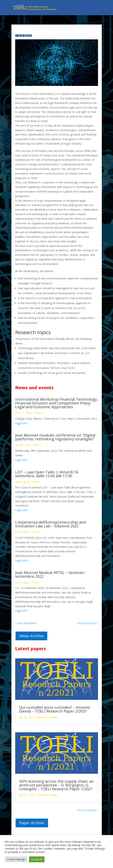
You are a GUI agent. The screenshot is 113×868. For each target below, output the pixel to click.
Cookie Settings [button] (16, 859)
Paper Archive (32, 823)
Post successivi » (88, 623)
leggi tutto (21, 423)
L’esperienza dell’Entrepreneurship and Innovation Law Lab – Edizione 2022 (51, 524)
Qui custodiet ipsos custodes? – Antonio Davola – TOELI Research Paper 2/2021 (55, 709)
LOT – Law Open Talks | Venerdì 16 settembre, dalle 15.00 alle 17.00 (47, 474)
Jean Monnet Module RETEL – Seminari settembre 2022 (50, 574)
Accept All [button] (37, 859)
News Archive (31, 636)
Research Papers (48, 717)
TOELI (39, 413)
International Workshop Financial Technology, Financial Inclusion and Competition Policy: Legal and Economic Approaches (56, 403)
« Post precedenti (26, 623)
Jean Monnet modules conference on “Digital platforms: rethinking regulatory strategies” (55, 437)
